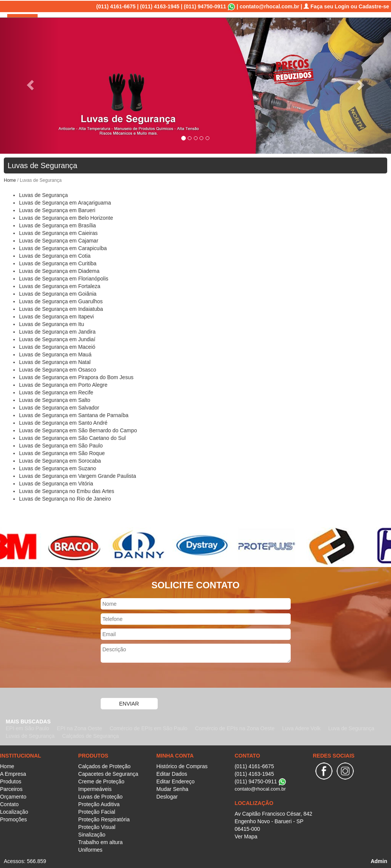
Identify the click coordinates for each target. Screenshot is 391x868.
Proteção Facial (97, 811)
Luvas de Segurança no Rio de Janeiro (65, 498)
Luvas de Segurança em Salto (55, 399)
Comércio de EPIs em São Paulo (148, 728)
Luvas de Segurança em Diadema (59, 270)
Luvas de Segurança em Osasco (58, 369)
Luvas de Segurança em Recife (56, 392)
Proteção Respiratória (104, 819)
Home (142, 27)
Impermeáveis (95, 788)
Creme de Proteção (101, 781)
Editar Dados (172, 773)
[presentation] (158, 681)
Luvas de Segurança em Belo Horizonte (66, 217)
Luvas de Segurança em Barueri (57, 210)
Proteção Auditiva (99, 803)
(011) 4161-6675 (116, 6)
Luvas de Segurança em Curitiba (58, 263)
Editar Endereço (176, 781)
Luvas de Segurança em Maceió (57, 346)
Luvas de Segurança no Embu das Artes (67, 490)
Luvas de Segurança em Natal (55, 361)
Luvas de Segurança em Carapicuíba (63, 247)
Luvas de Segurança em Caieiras (58, 232)
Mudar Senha (173, 788)
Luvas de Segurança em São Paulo (61, 445)
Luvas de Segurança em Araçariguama (65, 202)
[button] (29, 82)
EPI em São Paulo (27, 728)
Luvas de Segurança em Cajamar (59, 240)
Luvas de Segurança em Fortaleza (60, 285)
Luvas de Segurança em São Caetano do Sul (72, 437)
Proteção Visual (97, 826)
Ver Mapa (246, 836)
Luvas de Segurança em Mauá (55, 354)
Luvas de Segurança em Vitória (56, 483)
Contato (301, 27)
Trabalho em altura (101, 841)
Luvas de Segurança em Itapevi (56, 316)
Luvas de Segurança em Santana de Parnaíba (74, 414)
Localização (333, 27)
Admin (379, 860)
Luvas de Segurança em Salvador (59, 407)
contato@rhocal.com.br (270, 6)
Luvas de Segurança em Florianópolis (64, 278)
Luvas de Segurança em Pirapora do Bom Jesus (76, 377)
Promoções (371, 27)
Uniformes (90, 849)
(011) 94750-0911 (205, 6)
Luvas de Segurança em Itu (51, 323)
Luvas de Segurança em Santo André (63, 422)
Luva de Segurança (351, 728)
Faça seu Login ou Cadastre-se (346, 6)
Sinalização (92, 834)
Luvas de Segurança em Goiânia (58, 293)
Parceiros (236, 27)
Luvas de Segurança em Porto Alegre (63, 384)
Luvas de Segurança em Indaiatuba (61, 308)
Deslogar (167, 796)
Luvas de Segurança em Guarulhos (61, 301)
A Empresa (171, 27)
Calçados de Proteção (104, 766)
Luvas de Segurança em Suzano (58, 468)
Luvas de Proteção (101, 796)
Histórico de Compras (182, 766)
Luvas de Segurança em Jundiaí (57, 339)
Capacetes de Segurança (108, 773)
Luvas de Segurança (43, 194)
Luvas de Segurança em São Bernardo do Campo (78, 430)
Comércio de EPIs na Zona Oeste (235, 728)
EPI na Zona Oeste (79, 728)
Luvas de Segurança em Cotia (55, 255)
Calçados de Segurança (90, 735)
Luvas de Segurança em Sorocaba (60, 460)
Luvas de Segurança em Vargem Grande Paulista (78, 475)
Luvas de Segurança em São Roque (62, 452)
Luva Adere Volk (301, 728)
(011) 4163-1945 (160, 6)
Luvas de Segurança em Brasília (57, 225)
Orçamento (269, 27)
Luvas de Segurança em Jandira (57, 331)
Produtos (204, 27)
